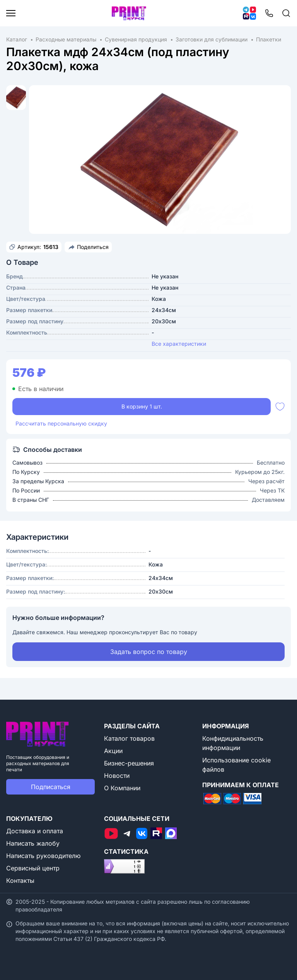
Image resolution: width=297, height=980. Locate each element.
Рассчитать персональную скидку (61, 423)
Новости (117, 776)
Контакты (20, 880)
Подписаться (51, 787)
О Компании (122, 788)
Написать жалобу (33, 843)
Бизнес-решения (129, 763)
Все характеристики (179, 344)
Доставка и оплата (35, 831)
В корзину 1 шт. (142, 406)
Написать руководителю (43, 856)
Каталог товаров (129, 738)
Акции (113, 751)
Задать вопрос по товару (149, 652)
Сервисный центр (33, 868)
